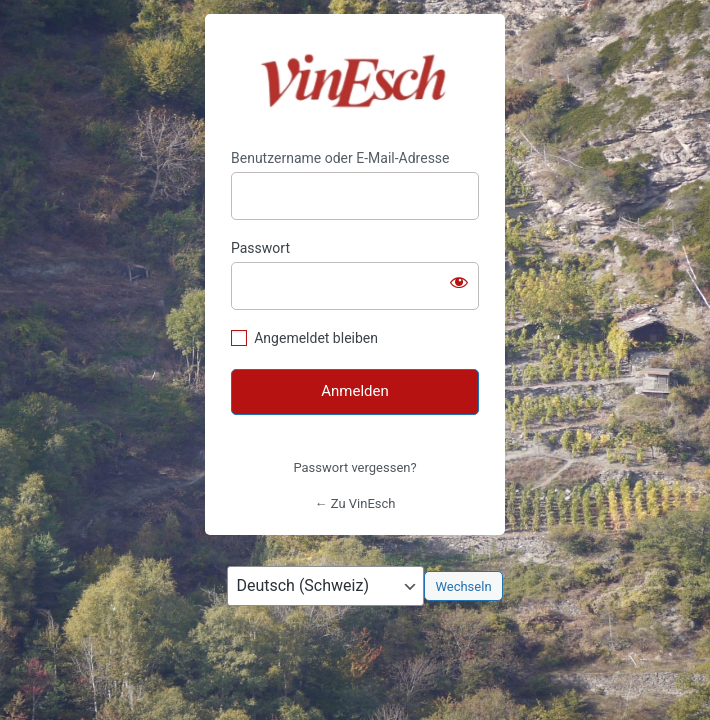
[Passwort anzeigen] (459, 282)
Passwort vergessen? (354, 467)
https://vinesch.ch (355, 82)
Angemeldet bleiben (316, 338)
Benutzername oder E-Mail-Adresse (340, 158)
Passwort (260, 248)
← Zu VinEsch (355, 503)
